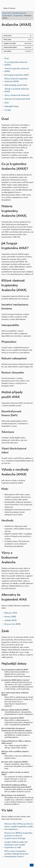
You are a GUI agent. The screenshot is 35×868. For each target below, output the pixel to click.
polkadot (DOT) (10, 620)
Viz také (8, 110)
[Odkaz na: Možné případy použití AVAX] (32, 394)
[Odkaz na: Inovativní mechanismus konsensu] (32, 306)
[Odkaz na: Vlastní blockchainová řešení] (32, 450)
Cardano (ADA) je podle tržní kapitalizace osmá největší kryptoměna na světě (16, 845)
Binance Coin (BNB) (12, 624)
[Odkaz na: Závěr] (12, 631)
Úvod (7, 58)
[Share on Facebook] (3, 30)
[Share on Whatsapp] (17, 30)
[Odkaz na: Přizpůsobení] (19, 342)
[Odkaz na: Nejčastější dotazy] (29, 663)
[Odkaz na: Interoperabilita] (21, 325)
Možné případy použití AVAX (16, 85)
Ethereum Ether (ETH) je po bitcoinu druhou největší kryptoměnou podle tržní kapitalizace (19, 826)
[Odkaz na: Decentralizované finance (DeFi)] (32, 413)
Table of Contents (9, 8)
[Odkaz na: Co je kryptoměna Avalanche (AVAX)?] (32, 166)
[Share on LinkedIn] (10, 30)
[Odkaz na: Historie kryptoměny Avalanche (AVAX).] (32, 211)
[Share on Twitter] (7, 30)
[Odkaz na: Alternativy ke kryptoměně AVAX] (32, 597)
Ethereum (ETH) (11, 613)
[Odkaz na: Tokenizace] (16, 432)
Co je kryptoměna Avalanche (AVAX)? (16, 63)
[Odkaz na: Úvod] (11, 119)
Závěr (7, 103)
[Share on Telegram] (21, 30)
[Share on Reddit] (14, 30)
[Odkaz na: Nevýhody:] (16, 520)
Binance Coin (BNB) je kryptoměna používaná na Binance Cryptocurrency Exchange (18, 836)
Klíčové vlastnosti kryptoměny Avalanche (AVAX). (16, 80)
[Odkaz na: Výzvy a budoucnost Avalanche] (32, 557)
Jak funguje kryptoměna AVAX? (17, 75)
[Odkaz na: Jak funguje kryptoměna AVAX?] (32, 246)
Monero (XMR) (10, 617)
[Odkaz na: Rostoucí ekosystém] (26, 372)
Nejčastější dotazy (12, 106)
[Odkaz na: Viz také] (15, 810)
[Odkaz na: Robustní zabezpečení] (29, 358)
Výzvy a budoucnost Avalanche (17, 95)
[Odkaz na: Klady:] (11, 489)
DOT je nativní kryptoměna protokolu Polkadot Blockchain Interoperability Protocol (17, 854)
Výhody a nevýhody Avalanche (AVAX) (17, 90)
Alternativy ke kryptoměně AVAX (17, 99)
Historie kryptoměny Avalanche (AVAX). (17, 70)
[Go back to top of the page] (32, 865)
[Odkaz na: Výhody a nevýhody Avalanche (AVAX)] (32, 472)
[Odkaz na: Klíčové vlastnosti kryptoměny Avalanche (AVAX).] (32, 285)
